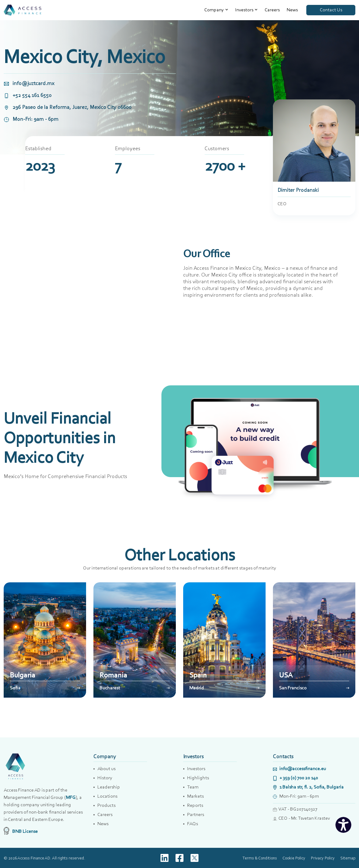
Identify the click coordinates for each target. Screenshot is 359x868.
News (292, 10)
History (105, 778)
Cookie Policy (294, 858)
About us (106, 768)
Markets (195, 796)
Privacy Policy (323, 858)
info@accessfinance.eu (299, 768)
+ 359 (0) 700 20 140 (295, 778)
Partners (196, 814)
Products (106, 805)
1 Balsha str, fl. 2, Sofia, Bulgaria (308, 787)
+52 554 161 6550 (28, 95)
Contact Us (331, 10)
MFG (71, 797)
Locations (107, 796)
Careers (272, 10)
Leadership (109, 787)
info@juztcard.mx (29, 83)
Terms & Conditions (260, 858)
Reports (195, 805)
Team (193, 787)
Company (214, 10)
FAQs (193, 823)
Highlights (198, 778)
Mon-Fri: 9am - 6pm (31, 119)
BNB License (21, 831)
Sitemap (348, 858)
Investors (244, 10)
